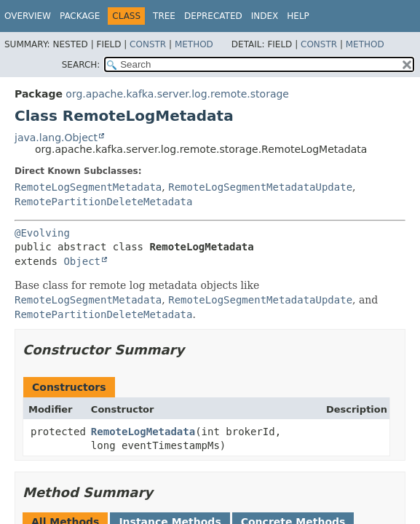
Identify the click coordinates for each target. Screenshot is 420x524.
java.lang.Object (56, 138)
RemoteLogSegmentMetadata (88, 187)
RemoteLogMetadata (143, 432)
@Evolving (42, 233)
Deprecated (213, 16)
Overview (28, 16)
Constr (148, 44)
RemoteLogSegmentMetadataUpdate (260, 187)
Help (298, 16)
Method (194, 44)
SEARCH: (81, 65)
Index (265, 16)
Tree (164, 16)
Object (82, 261)
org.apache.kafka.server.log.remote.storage (177, 94)
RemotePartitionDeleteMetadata (103, 202)
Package (80, 16)
